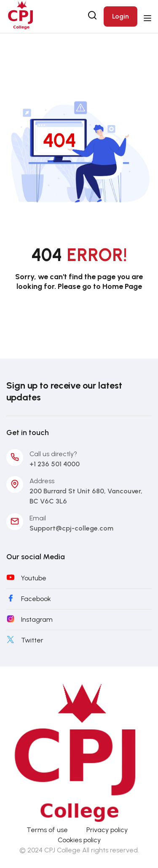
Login (121, 16)
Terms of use (47, 830)
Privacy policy (107, 830)
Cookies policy (79, 840)
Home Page (122, 286)
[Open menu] (149, 18)
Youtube (34, 578)
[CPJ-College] (79, 752)
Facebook (36, 599)
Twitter (32, 640)
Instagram (37, 619)
